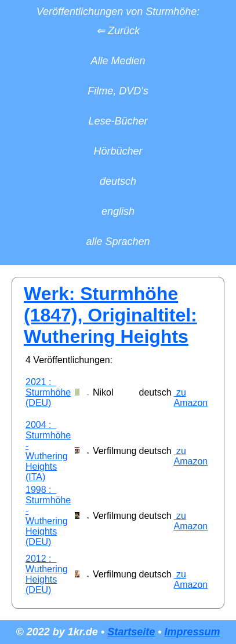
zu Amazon (191, 398)
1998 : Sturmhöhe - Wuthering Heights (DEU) (48, 516)
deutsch (118, 181)
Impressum (192, 632)
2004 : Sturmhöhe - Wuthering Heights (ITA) (48, 451)
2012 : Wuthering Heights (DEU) (47, 574)
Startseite (131, 632)
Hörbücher (118, 151)
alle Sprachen (118, 241)
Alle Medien (118, 61)
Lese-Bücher (118, 121)
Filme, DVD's (118, 91)
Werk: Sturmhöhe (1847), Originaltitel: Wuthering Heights (110, 315)
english (118, 211)
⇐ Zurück (118, 31)
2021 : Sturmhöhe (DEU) (48, 392)
